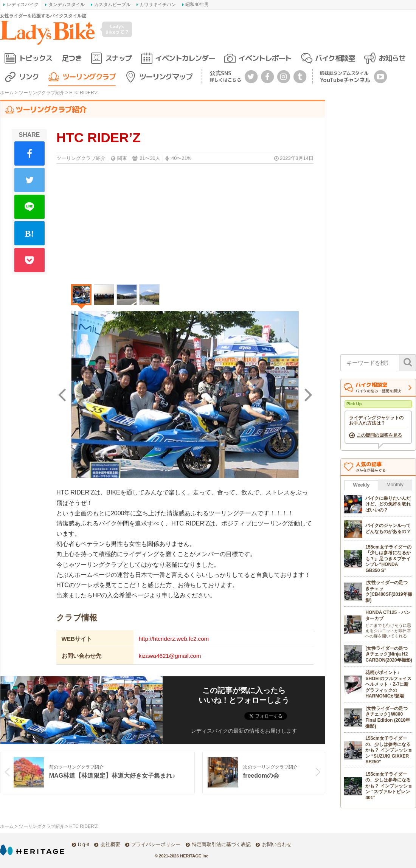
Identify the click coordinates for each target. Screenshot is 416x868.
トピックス (36, 58)
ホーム (7, 93)
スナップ (118, 58)
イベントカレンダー (185, 58)
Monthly (395, 485)
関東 (122, 158)
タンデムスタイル (67, 5)
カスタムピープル (112, 5)
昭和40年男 (197, 5)
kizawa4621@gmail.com (170, 656)
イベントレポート (265, 58)
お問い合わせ (277, 844)
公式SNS (225, 76)
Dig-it (84, 844)
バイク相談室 (335, 58)
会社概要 (110, 844)
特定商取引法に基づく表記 (221, 844)
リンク (29, 77)
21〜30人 (150, 158)
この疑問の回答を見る (379, 436)
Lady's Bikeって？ (117, 29)
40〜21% (181, 158)
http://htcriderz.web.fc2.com (174, 639)
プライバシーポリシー (156, 844)
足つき (72, 58)
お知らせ (392, 58)
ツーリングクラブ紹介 (42, 93)
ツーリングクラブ (89, 77)
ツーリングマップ (166, 77)
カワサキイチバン (158, 5)
